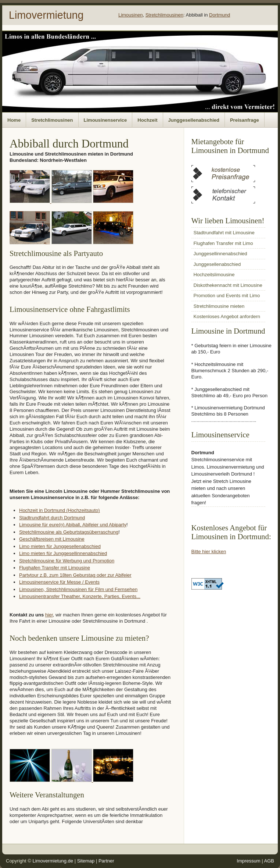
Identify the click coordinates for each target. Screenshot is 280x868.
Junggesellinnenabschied (220, 254)
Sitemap (86, 861)
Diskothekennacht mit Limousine (228, 285)
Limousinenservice (105, 120)
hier (49, 615)
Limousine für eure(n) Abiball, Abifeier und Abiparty (73, 525)
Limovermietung (46, 15)
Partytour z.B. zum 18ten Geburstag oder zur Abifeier (75, 575)
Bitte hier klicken (209, 552)
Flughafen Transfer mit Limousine (55, 568)
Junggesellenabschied (194, 120)
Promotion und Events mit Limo (227, 296)
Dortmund (220, 15)
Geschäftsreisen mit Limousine (52, 539)
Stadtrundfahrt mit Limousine (224, 233)
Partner (106, 861)
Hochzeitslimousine (214, 275)
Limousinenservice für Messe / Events (59, 582)
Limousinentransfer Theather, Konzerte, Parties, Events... (80, 596)
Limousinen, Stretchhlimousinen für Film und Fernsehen (78, 589)
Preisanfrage (245, 120)
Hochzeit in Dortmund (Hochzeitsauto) (60, 510)
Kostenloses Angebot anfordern (227, 316)
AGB (269, 861)
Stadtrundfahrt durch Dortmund (52, 518)
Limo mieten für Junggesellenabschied (60, 546)
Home (14, 120)
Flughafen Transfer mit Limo (223, 243)
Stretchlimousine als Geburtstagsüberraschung (69, 532)
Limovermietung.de (53, 861)
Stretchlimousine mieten (219, 306)
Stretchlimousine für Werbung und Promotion (67, 561)
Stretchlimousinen (164, 15)
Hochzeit (147, 120)
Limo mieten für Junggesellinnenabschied (63, 553)
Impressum (248, 861)
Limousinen (131, 15)
